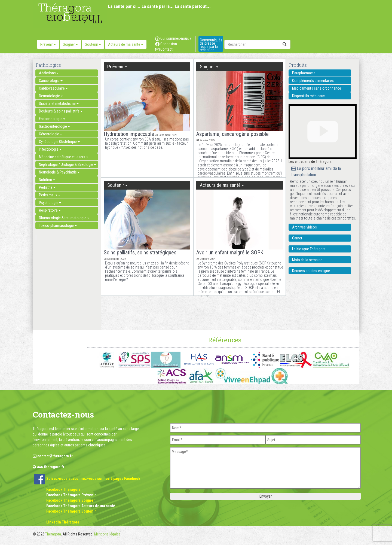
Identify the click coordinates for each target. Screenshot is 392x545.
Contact (164, 49)
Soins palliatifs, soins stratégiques (140, 252)
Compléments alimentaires (313, 81)
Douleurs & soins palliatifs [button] (61, 111)
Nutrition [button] (47, 180)
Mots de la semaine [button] (307, 260)
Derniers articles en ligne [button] (311, 271)
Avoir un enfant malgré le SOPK (230, 252)
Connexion (166, 44)
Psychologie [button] (50, 203)
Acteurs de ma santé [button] (126, 44)
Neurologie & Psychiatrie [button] (59, 172)
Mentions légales (107, 534)
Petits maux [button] (50, 195)
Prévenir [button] (48, 44)
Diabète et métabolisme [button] (59, 103)
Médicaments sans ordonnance (317, 88)
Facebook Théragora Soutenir (71, 511)
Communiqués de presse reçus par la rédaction (211, 45)
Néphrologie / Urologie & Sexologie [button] (68, 165)
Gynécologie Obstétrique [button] (59, 142)
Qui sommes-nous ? (173, 38)
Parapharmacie (304, 73)
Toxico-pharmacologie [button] (58, 226)
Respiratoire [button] (50, 210)
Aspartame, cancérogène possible (232, 134)
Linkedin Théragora (63, 522)
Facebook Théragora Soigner (71, 500)
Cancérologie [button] (51, 81)
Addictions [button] (49, 73)
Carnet (297, 238)
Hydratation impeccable (129, 134)
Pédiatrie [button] (47, 187)
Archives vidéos (304, 227)
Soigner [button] (70, 44)
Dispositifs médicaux (308, 96)
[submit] (284, 44)
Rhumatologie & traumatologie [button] (64, 218)
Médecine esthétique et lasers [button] (64, 157)
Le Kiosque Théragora (309, 249)
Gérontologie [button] (50, 134)
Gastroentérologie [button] (54, 126)
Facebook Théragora (63, 489)
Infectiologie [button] (50, 149)
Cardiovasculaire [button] (53, 88)
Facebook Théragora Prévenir (71, 495)
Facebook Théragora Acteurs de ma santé (81, 506)
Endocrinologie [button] (52, 119)
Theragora (53, 534)
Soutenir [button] (93, 44)
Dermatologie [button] (51, 96)
